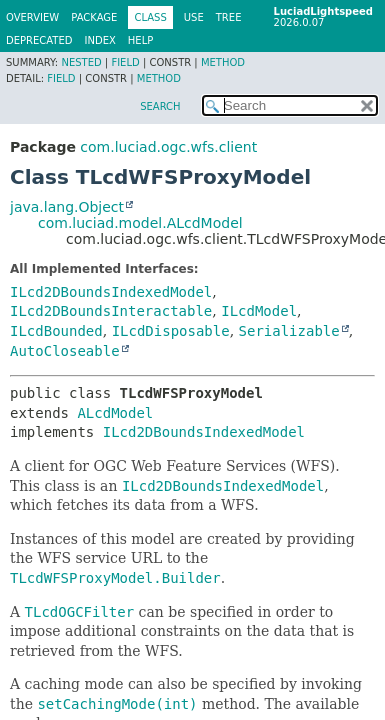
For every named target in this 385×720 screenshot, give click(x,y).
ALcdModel (115, 413)
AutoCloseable (65, 351)
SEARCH (160, 106)
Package (94, 17)
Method (223, 62)
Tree (229, 17)
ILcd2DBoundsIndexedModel (111, 292)
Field (125, 62)
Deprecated (39, 40)
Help (140, 40)
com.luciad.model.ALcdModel (140, 223)
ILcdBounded (56, 331)
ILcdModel (259, 311)
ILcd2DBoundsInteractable (111, 311)
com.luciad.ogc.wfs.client (168, 147)
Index (100, 40)
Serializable (289, 331)
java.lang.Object (67, 207)
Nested (81, 62)
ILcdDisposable (171, 331)
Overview (32, 17)
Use (194, 17)
